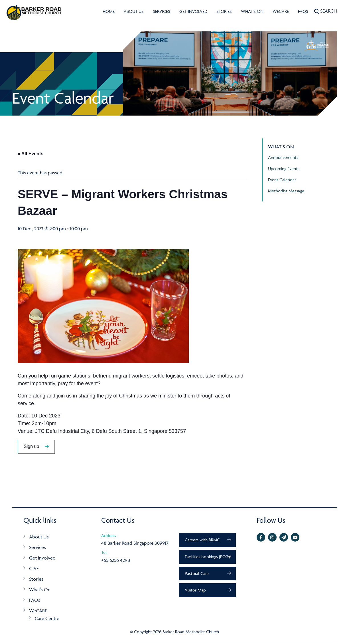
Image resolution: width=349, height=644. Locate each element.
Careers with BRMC (202, 540)
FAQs (303, 11)
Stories (224, 11)
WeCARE (281, 11)
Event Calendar (282, 180)
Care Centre (47, 618)
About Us (134, 11)
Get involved (193, 11)
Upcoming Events (284, 168)
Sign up (31, 446)
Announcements (283, 157)
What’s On (40, 590)
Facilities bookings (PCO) (207, 557)
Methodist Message (286, 191)
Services (162, 11)
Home (109, 11)
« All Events (31, 154)
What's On (252, 11)
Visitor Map (195, 590)
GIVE (34, 568)
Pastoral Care (197, 573)
